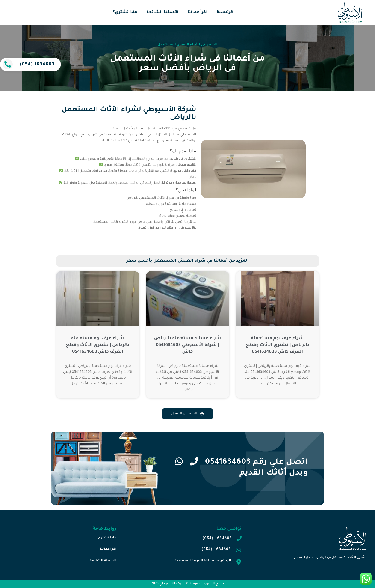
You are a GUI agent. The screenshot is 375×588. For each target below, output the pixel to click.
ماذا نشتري (107, 538)
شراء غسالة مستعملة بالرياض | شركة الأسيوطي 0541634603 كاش (187, 345)
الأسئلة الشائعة (162, 13)
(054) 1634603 (37, 65)
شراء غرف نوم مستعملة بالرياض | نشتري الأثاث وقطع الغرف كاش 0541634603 (98, 345)
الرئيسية (225, 13)
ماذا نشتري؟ (125, 13)
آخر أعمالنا (198, 13)
